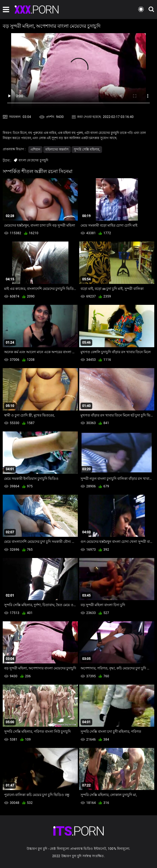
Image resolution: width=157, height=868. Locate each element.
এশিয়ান (35, 149)
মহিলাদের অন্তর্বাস (57, 149)
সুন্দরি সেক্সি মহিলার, (87, 149)
